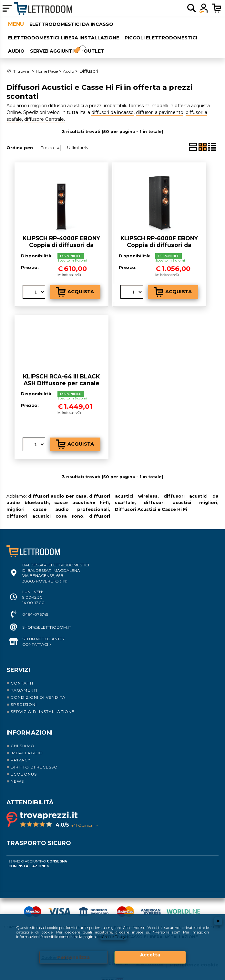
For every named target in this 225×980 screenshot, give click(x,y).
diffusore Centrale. (45, 108)
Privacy (20, 749)
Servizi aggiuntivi (52, 42)
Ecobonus (24, 763)
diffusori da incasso (112, 102)
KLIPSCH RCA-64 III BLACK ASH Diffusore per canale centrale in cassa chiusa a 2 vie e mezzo (61, 376)
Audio (14, 42)
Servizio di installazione (43, 701)
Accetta (150, 955)
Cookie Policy (117, 936)
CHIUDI (218, 920)
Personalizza (74, 957)
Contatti (22, 672)
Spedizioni (24, 694)
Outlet (98, 42)
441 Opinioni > (84, 815)
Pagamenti (24, 680)
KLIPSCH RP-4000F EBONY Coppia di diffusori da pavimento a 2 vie (61, 234)
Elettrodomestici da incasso (69, 23)
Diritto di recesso (34, 756)
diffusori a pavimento (160, 102)
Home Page (14, 23)
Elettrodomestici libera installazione (61, 33)
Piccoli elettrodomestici (159, 33)
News (17, 771)
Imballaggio (27, 742)
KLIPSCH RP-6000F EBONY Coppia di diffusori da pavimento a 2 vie (159, 234)
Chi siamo (23, 735)
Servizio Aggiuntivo (38, 853)
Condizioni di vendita (38, 687)
